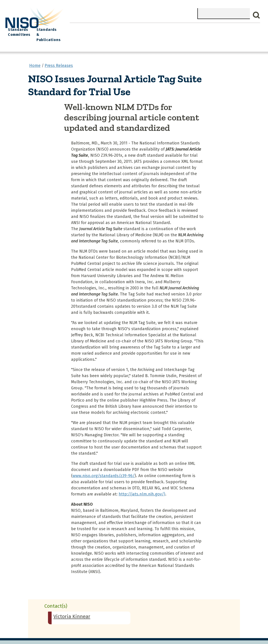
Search (256, 15)
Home (77, 27)
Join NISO (124, 27)
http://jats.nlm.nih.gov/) (142, 485)
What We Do (99, 27)
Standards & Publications (241, 30)
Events (163, 27)
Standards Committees (207, 30)
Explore (145, 27)
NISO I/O (183, 27)
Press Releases (59, 56)
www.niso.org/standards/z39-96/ (104, 467)
